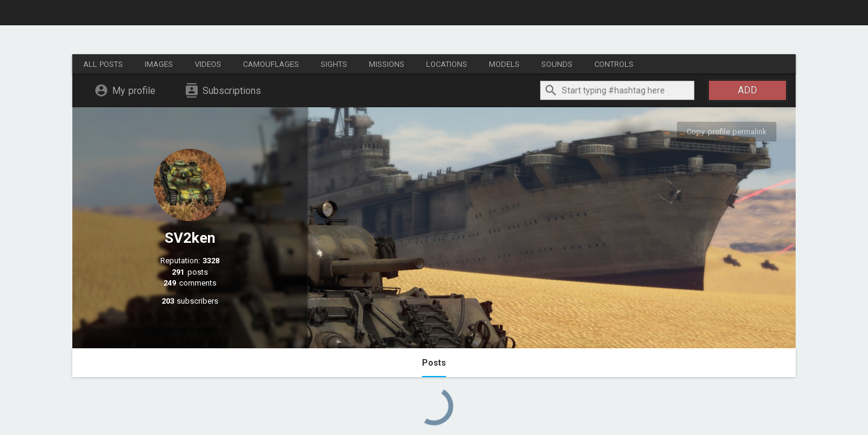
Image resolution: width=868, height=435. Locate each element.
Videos (208, 64)
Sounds (557, 64)
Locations (447, 64)
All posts (103, 64)
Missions (387, 64)
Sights (334, 64)
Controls (614, 64)
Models (504, 64)
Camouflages (271, 64)
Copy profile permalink (727, 132)
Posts (434, 363)
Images (159, 64)
